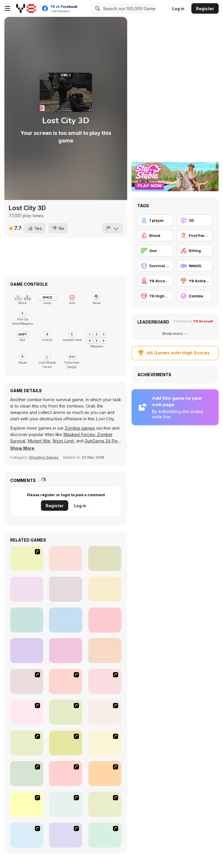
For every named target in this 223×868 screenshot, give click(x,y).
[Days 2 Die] (105, 835)
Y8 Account (203, 321)
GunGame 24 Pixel (103, 441)
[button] (23, 448)
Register (205, 9)
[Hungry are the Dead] (105, 743)
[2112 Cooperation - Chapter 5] (66, 835)
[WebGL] (195, 266)
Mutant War (39, 441)
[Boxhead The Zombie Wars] (105, 774)
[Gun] (155, 251)
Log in (178, 9)
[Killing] (195, 251)
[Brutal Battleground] (66, 651)
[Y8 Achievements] (195, 281)
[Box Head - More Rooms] (27, 712)
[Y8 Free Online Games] (26, 8)
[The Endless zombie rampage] (27, 743)
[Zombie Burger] (27, 835)
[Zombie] (195, 296)
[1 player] (155, 220)
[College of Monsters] (66, 620)
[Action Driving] (27, 558)
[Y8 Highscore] (155, 296)
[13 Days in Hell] (27, 774)
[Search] (97, 8)
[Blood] (155, 235)
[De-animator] (105, 681)
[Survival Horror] (155, 266)
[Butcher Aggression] (105, 558)
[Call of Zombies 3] (66, 558)
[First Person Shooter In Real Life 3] (66, 804)
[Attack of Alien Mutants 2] (27, 620)
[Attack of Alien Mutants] (105, 589)
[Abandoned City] (105, 651)
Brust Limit (63, 441)
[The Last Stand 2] (27, 804)
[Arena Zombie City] (105, 620)
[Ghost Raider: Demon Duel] (27, 681)
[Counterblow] (66, 589)
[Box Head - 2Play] (66, 743)
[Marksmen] (66, 774)
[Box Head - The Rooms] (66, 712)
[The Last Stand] (105, 712)
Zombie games (80, 428)
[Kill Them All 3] (27, 589)
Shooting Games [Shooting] (44, 457)
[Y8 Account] (155, 281)
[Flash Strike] (66, 681)
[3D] (195, 220)
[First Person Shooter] (195, 235)
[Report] (112, 228)
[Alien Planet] (27, 651)
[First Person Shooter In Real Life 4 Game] (105, 804)
